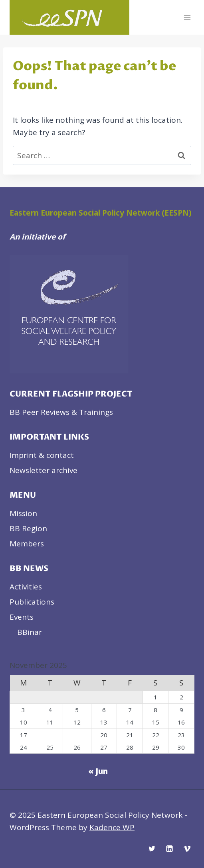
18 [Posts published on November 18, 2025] (50, 735)
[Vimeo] (187, 848)
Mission (23, 513)
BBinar (30, 632)
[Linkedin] (169, 848)
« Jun (98, 771)
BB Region (28, 528)
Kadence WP (112, 827)
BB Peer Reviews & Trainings (61, 412)
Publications (32, 602)
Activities (26, 587)
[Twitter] (152, 848)
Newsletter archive (44, 470)
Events (22, 617)
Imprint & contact (42, 455)
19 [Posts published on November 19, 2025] (77, 735)
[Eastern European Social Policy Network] (69, 17)
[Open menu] (187, 17)
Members (27, 544)
